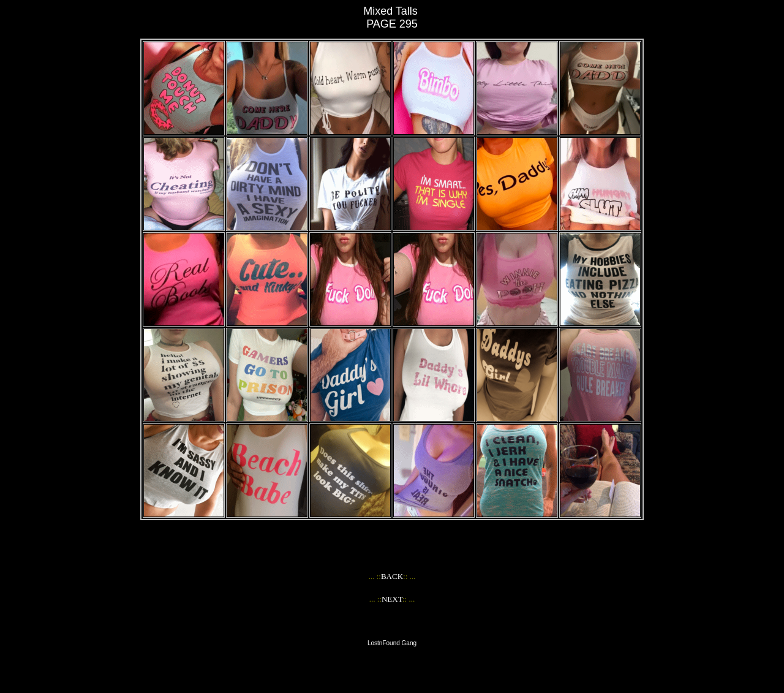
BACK (392, 576)
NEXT (392, 599)
